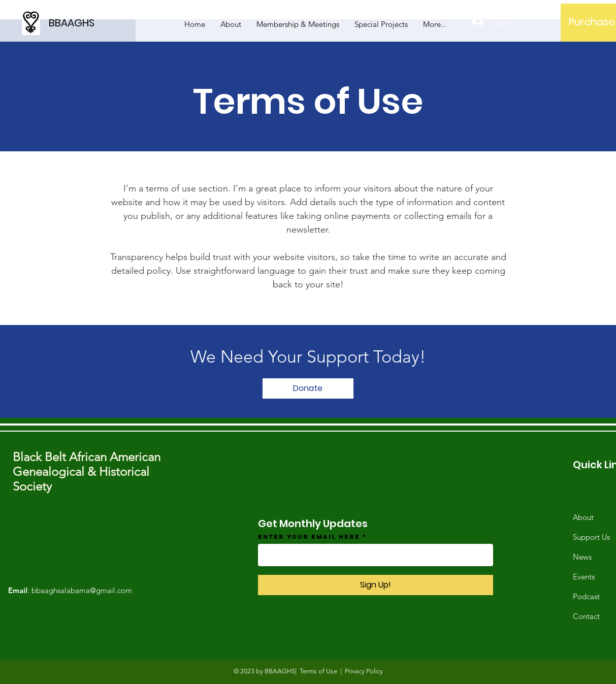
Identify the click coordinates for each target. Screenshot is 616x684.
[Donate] (308, 388)
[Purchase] (592, 22)
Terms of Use (318, 671)
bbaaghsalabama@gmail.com (82, 590)
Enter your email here (309, 537)
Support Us (591, 537)
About (583, 517)
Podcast (586, 596)
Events (584, 577)
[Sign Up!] (376, 585)
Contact (586, 616)
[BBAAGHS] (94, 23)
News (582, 557)
